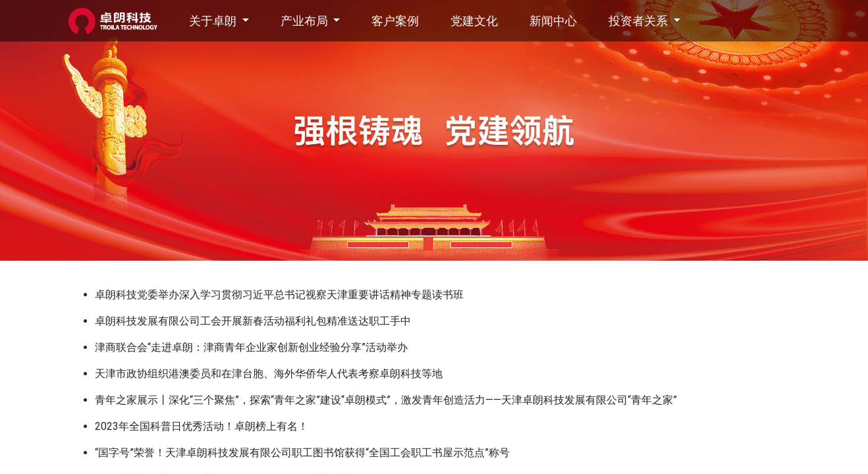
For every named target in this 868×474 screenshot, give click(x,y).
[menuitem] (395, 21)
